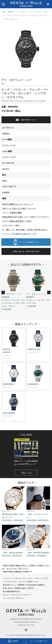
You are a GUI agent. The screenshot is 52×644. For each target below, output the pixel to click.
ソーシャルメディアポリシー (14, 598)
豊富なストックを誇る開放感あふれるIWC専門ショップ (26, 452)
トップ (5, 578)
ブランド (38, 578)
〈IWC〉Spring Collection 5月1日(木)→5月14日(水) (14, 541)
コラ (29, 578)
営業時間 (21, 585)
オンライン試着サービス (26, 242)
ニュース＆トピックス (18, 578)
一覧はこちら (26, 473)
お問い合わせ (8, 588)
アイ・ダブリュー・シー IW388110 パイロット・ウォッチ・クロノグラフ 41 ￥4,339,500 (38, 288)
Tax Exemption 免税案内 (35, 585)
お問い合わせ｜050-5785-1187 (26, 251)
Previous (3, 293)
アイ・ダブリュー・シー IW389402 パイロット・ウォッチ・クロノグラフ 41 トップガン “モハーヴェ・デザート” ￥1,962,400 (14, 289)
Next (49, 293)
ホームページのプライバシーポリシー (17, 595)
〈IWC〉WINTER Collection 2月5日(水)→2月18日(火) (38, 541)
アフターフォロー (11, 582)
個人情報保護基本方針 (11, 592)
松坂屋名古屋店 (20, 588)
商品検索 (13, 641)
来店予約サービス (26, 120)
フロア (46, 578)
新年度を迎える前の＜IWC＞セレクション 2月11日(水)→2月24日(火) (14, 504)
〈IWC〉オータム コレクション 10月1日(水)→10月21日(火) (38, 504)
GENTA (31, 588)
